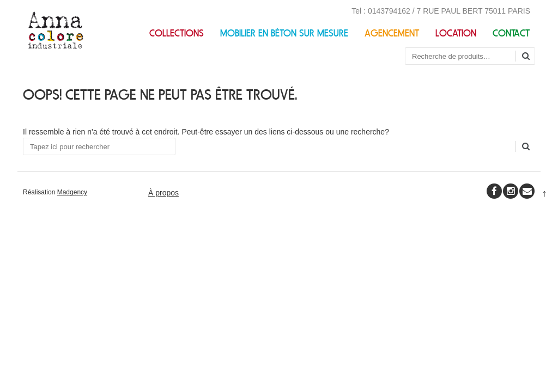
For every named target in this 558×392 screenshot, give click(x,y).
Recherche (530, 57)
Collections (177, 33)
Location (456, 33)
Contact (511, 33)
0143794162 (389, 11)
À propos (163, 193)
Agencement (392, 33)
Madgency (72, 192)
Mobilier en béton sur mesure (284, 33)
